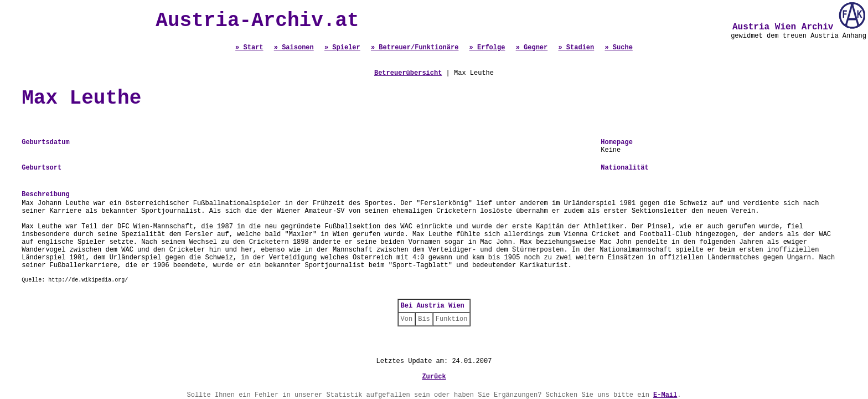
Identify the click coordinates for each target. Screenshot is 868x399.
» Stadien (576, 48)
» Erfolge (487, 48)
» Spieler (342, 48)
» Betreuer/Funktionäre (415, 48)
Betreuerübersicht (408, 73)
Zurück (434, 377)
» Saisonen (294, 48)
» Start (249, 48)
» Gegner (532, 48)
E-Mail (665, 395)
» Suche (618, 48)
